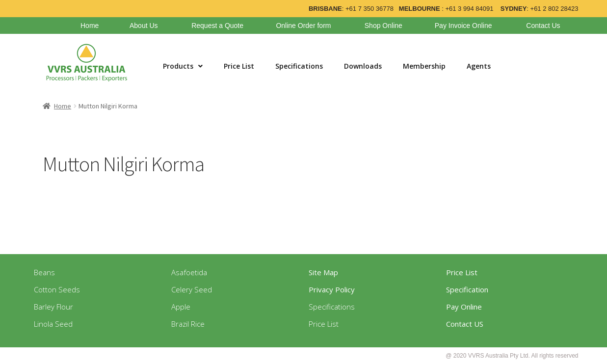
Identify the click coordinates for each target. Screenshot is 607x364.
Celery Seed (192, 289)
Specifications (299, 66)
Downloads (363, 66)
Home (90, 26)
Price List (239, 66)
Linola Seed (53, 324)
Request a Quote (217, 26)
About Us (144, 26)
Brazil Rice (188, 324)
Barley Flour (53, 307)
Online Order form (303, 26)
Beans (44, 272)
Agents (479, 66)
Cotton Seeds (57, 289)
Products (183, 66)
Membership (424, 66)
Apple (181, 307)
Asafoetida (189, 272)
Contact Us (543, 26)
